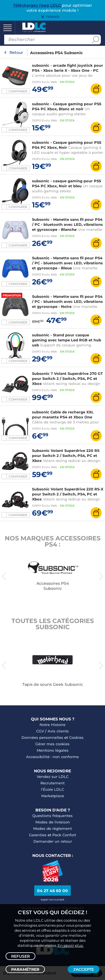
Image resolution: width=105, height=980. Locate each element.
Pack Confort (64, 835)
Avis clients (58, 731)
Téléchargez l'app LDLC (37, 5)
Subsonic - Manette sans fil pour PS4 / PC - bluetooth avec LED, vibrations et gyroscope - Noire (67, 301)
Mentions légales (53, 750)
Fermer (53, 17)
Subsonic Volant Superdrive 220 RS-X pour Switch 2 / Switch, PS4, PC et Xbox (68, 494)
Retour (16, 52)
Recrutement (52, 783)
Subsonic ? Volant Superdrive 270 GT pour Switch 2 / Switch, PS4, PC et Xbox (67, 378)
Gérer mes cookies (52, 744)
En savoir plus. (71, 945)
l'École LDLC (52, 789)
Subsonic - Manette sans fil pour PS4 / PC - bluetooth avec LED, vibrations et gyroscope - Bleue (67, 263)
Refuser (20, 956)
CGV (40, 731)
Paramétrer (25, 969)
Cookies (76, 737)
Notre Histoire (52, 725)
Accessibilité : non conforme (52, 757)
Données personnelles (42, 737)
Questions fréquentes (52, 816)
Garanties (38, 835)
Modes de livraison (53, 822)
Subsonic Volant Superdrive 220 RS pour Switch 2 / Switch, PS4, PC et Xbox (66, 456)
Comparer (18, 91)
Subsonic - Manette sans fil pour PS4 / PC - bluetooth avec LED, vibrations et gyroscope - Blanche (67, 224)
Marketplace (53, 796)
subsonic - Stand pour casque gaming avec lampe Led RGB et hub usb (67, 340)
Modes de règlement (52, 828)
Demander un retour (53, 841)
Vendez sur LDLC (53, 777)
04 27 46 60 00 (52, 891)
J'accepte (84, 969)
